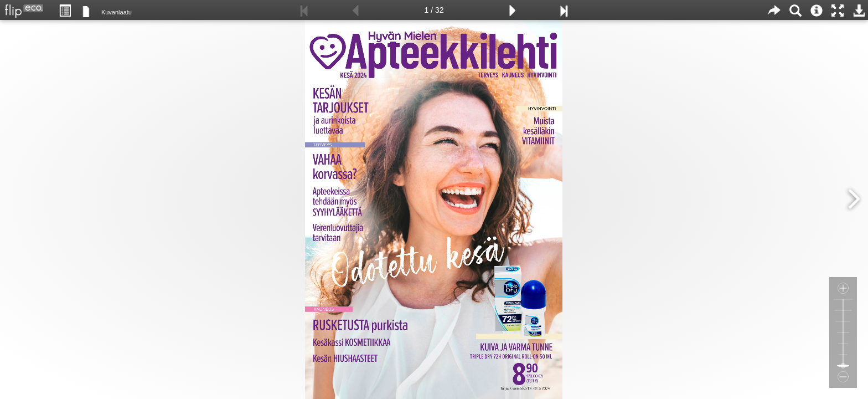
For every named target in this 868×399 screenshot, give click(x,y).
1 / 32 (434, 10)
